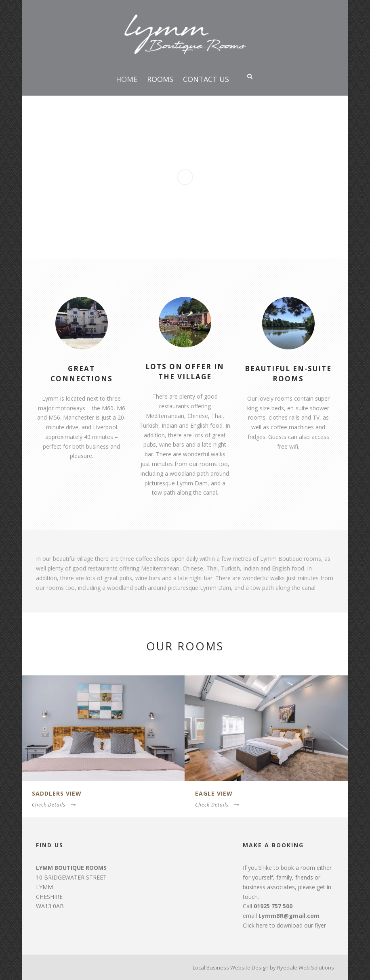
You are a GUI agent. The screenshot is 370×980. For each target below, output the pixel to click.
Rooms (160, 79)
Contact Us (206, 79)
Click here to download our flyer (284, 925)
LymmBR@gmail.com (289, 916)
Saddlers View (57, 793)
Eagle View (214, 793)
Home (127, 79)
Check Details (54, 805)
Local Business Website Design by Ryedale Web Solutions (263, 967)
